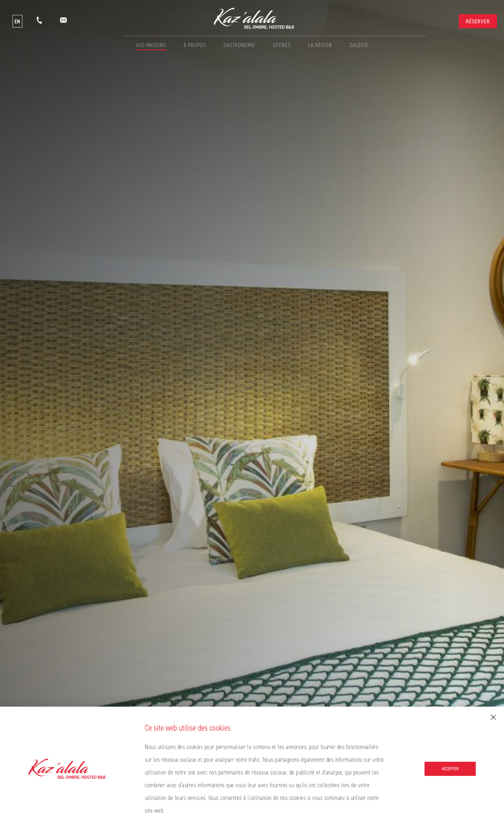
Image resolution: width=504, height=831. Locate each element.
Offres (282, 45)
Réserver (478, 21)
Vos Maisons (151, 45)
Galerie (359, 45)
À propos (195, 45)
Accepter (450, 768)
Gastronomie (239, 45)
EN (17, 21)
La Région (320, 45)
